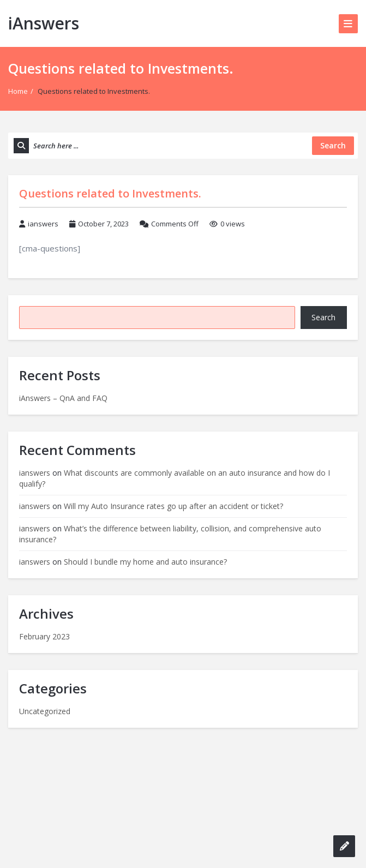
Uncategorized (45, 711)
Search (323, 317)
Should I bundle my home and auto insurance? (145, 562)
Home (18, 91)
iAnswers (44, 23)
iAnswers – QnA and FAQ (63, 398)
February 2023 (44, 636)
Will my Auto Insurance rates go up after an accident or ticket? (173, 506)
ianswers (43, 224)
